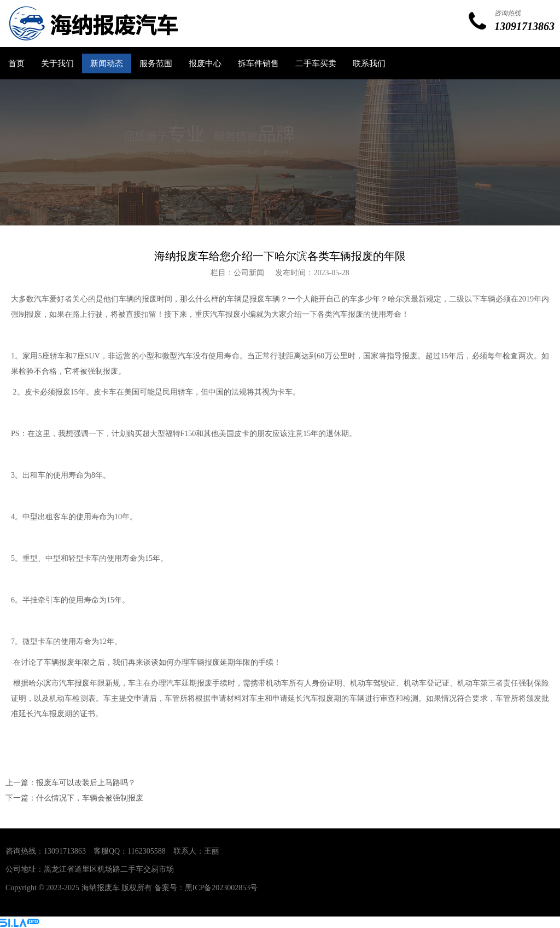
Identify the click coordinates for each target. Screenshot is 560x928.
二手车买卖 (316, 63)
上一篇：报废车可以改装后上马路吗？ (71, 783)
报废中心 (205, 63)
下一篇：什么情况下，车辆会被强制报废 (74, 798)
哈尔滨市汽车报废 (59, 683)
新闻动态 (107, 63)
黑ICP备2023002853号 (221, 888)
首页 (16, 63)
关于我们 (57, 63)
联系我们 (369, 63)
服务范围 (156, 63)
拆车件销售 (258, 63)
